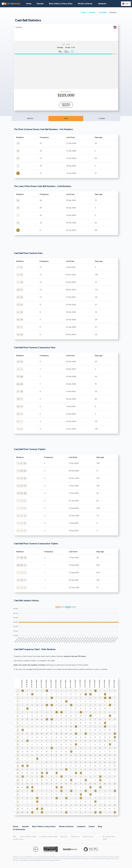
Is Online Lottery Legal (48, 836)
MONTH (30, 119)
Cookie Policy (18, 839)
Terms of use (88, 836)
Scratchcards (19, 829)
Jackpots (102, 4)
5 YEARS (102, 119)
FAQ (15, 836)
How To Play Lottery (28, 836)
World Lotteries (85, 4)
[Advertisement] (66, 72)
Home (84, 12)
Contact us (75, 836)
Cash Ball (102, 12)
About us (64, 836)
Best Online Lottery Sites (61, 4)
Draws (92, 826)
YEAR (66, 119)
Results (92, 12)
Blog (100, 826)
